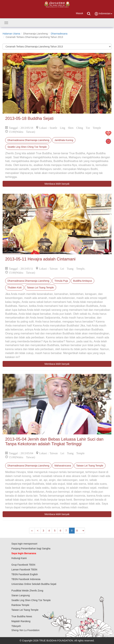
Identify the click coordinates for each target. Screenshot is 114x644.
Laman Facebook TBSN (24, 570)
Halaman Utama (11, 34)
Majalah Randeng (21, 621)
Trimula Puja (61, 281)
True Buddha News (22, 616)
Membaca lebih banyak (57, 184)
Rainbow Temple (20, 605)
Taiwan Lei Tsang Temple (40, 288)
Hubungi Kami (19, 558)
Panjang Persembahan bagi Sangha (31, 549)
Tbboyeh (16, 626)
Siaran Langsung (21, 595)
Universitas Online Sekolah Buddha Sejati (34, 584)
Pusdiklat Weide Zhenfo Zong (27, 591)
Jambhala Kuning (64, 140)
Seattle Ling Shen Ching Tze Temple (27, 147)
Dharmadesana (59, 34)
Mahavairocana (63, 466)
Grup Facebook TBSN (23, 565)
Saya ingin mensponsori (24, 544)
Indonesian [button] (103, 14)
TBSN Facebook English (25, 574)
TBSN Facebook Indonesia (26, 579)
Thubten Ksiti (15, 288)
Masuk (79, 13)
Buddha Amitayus (83, 281)
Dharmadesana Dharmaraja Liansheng (28, 140)
